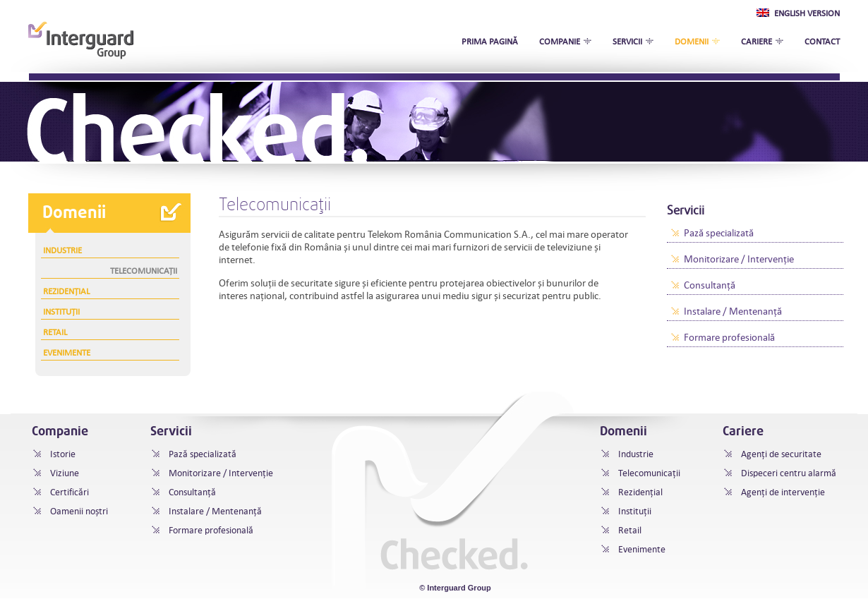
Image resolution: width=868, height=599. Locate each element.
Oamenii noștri (79, 511)
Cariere (757, 41)
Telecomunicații (144, 270)
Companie (560, 41)
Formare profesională (729, 337)
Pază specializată (719, 233)
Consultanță (710, 285)
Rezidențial (66, 291)
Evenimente (67, 352)
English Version (798, 13)
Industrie (62, 250)
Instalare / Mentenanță (733, 311)
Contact (822, 41)
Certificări (70, 492)
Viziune (65, 473)
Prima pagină (490, 41)
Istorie (63, 454)
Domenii (692, 41)
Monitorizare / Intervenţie (739, 259)
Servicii (627, 41)
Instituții (61, 311)
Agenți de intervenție (783, 492)
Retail (55, 332)
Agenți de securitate (781, 454)
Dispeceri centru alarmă (789, 473)
